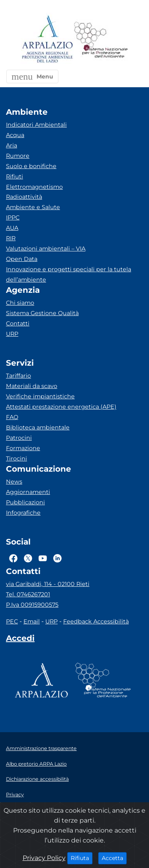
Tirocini (16, 458)
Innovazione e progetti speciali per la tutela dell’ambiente (69, 274)
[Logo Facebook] (13, 558)
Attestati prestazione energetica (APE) (61, 407)
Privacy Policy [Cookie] (44, 858)
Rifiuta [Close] (82, 858)
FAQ (12, 417)
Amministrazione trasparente (41, 748)
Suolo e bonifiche (31, 166)
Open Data (22, 259)
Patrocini (19, 438)
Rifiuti (15, 176)
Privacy (15, 795)
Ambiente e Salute (33, 207)
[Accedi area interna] (20, 640)
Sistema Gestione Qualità (42, 313)
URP (12, 334)
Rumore (18, 156)
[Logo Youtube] (43, 558)
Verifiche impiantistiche (40, 396)
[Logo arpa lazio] (47, 40)
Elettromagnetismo (34, 187)
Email (32, 621)
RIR (11, 238)
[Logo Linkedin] (57, 558)
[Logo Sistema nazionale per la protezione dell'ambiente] (101, 40)
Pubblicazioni (25, 502)
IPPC (13, 217)
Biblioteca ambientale (38, 427)
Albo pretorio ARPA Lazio (36, 764)
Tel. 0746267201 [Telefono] (28, 594)
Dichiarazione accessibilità (37, 779)
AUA (12, 228)
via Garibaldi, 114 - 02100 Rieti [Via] (48, 584)
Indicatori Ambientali (36, 125)
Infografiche (23, 513)
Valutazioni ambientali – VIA (46, 249)
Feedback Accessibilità (96, 621)
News (14, 482)
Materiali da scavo (32, 386)
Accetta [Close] (114, 858)
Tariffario (18, 376)
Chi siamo (20, 303)
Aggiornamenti (28, 492)
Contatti (18, 323)
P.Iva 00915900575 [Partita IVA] (32, 605)
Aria (12, 145)
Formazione (23, 448)
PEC (12, 621)
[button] (32, 76)
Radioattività (24, 197)
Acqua (15, 135)
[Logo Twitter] (28, 558)
